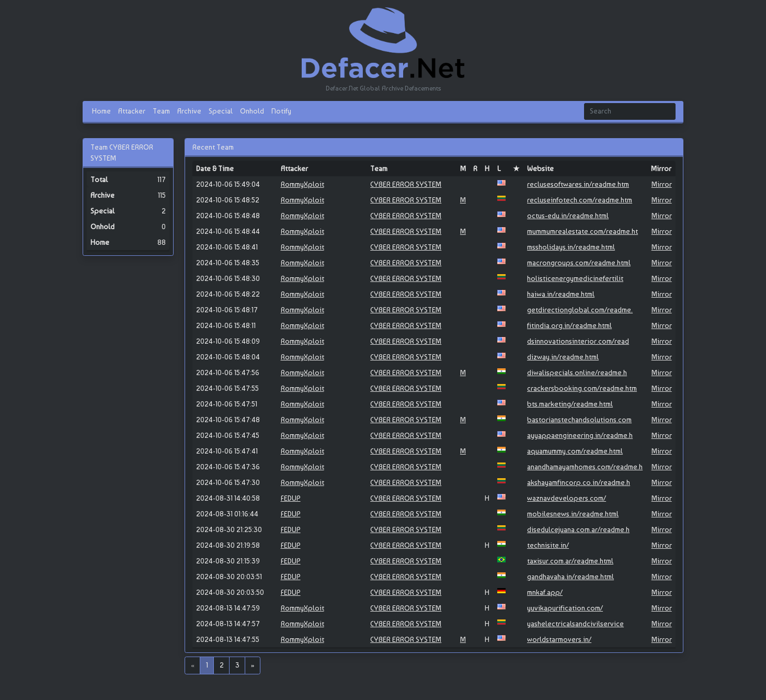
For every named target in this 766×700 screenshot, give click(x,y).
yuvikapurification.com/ (565, 608)
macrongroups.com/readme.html (579, 263)
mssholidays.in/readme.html (571, 247)
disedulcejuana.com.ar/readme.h (578, 529)
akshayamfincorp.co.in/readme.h (579, 482)
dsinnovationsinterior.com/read (578, 341)
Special (221, 111)
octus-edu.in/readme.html (568, 216)
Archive (189, 111)
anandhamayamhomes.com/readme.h (585, 467)
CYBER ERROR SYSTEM (406, 184)
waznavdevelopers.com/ (567, 498)
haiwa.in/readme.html (561, 294)
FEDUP (291, 498)
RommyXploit (302, 184)
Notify (281, 111)
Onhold (252, 111)
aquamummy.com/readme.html (575, 451)
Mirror (662, 184)
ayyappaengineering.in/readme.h (580, 435)
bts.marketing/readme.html (570, 404)
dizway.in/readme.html (563, 357)
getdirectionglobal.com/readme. (580, 310)
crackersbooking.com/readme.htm (582, 388)
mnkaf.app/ (545, 592)
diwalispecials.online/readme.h (577, 372)
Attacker (132, 111)
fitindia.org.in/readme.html (569, 325)
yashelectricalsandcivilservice (575, 624)
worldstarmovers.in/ (559, 639)
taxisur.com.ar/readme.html (570, 561)
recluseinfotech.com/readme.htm (580, 200)
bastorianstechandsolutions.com (579, 420)
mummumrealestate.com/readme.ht (582, 231)
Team (161, 111)
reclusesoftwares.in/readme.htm (578, 184)
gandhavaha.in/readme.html (570, 577)
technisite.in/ (548, 545)
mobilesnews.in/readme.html (573, 514)
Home (101, 111)
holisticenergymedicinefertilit (575, 278)
